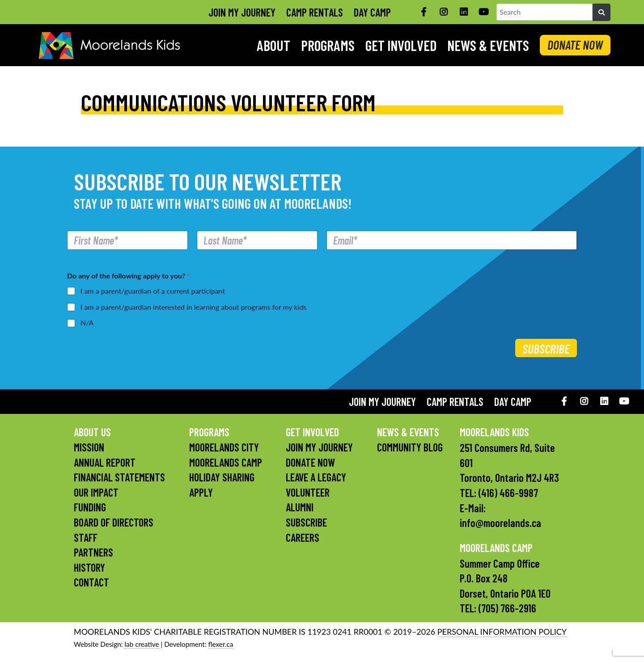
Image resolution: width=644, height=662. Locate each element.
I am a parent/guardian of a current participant (153, 291)
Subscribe (546, 349)
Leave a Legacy (316, 477)
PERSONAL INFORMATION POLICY (502, 632)
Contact (91, 582)
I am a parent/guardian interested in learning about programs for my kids (193, 307)
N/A (87, 323)
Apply (201, 492)
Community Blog (410, 447)
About (273, 45)
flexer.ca (221, 644)
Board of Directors (114, 522)
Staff (86, 538)
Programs (328, 45)
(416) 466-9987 (508, 493)
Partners (93, 552)
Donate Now (310, 462)
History (89, 567)
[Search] (602, 13)
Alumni (300, 507)
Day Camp (372, 12)
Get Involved (401, 45)
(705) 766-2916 (507, 608)
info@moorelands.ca (500, 523)
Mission (89, 447)
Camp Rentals (315, 12)
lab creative (142, 644)
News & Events (488, 45)
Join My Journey (242, 12)
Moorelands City (224, 447)
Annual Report (105, 462)
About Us (92, 432)
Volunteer (308, 492)
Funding (90, 507)
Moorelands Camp (226, 462)
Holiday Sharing (222, 477)
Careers (303, 538)
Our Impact (96, 492)
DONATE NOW (575, 45)
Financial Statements (119, 477)
